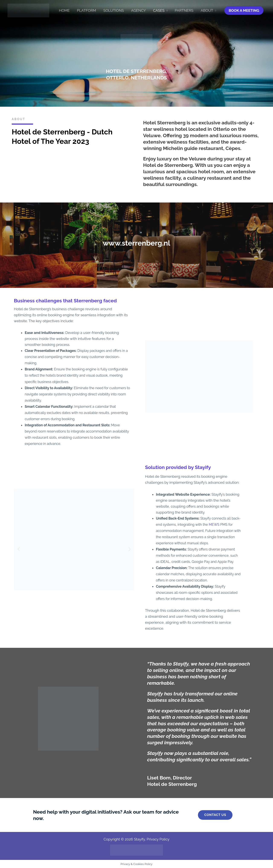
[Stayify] (28, 10)
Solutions (113, 10)
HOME (64, 10)
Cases (159, 10)
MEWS (214, 525)
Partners (184, 10)
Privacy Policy (158, 839)
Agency (139, 10)
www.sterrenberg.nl (136, 243)
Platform (87, 10)
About (207, 10)
